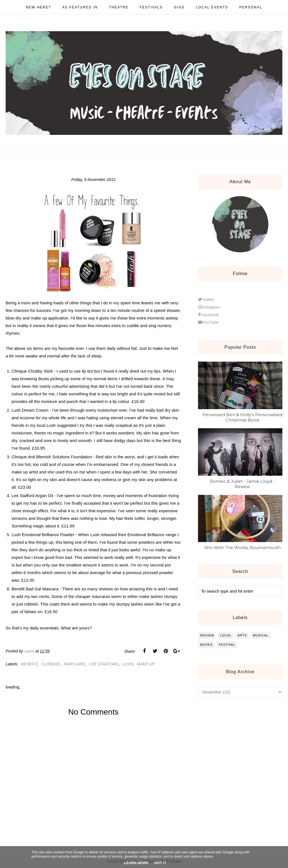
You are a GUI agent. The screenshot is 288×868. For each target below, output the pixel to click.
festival (227, 645)
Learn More (136, 863)
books (206, 645)
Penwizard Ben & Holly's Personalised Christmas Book (242, 417)
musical (261, 635)
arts (242, 635)
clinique (51, 664)
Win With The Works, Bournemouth (242, 548)
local (226, 635)
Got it (160, 863)
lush (128, 664)
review (207, 635)
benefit (29, 664)
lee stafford (104, 664)
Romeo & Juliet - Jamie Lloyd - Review (242, 484)
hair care (75, 664)
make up (146, 664)
